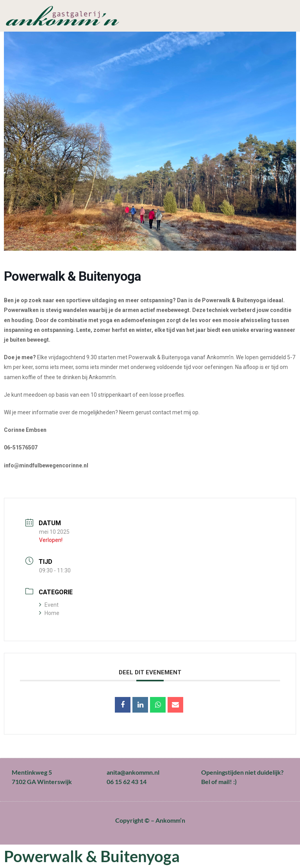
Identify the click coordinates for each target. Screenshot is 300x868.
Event (49, 605)
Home (49, 613)
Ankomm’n (170, 820)
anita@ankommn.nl (133, 772)
